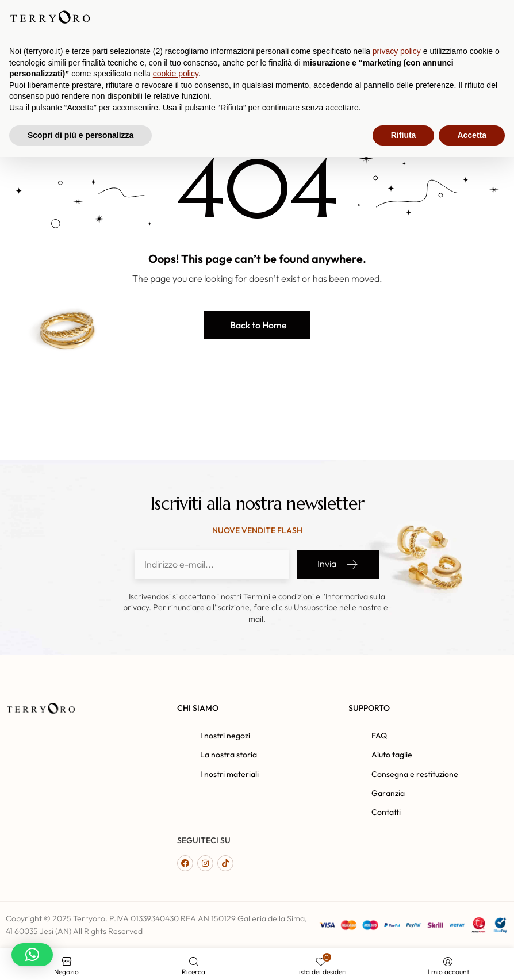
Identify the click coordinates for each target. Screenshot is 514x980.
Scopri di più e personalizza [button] (80, 958)
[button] (257, 325)
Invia (338, 564)
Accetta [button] (472, 958)
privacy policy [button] (397, 874)
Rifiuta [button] (404, 958)
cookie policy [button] (176, 897)
